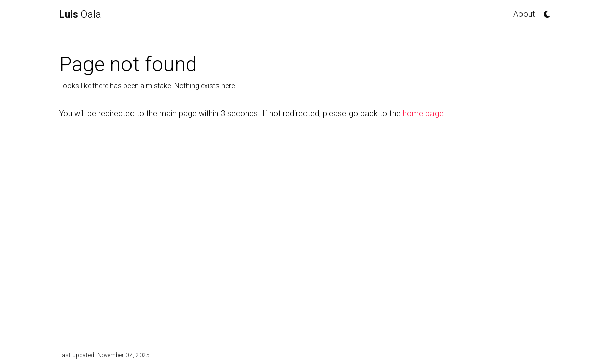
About (524, 14)
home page (423, 113)
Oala (80, 14)
